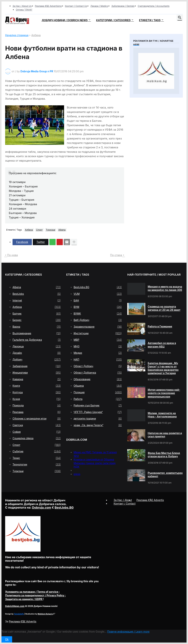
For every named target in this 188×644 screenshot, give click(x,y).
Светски (37, 425)
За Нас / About (123, 500)
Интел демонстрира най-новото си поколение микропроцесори (164, 393)
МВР (98, 340)
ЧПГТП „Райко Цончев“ (98, 412)
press (77, 474)
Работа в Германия (160, 326)
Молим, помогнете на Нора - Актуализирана (162, 415)
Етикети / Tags (150, 20)
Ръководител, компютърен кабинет (165, 475)
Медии (98, 353)
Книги (37, 386)
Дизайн (37, 353)
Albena (62, 230)
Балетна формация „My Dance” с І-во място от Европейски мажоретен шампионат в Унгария (163, 368)
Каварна (37, 379)
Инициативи (37, 373)
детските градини (98, 419)
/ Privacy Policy (35, 595)
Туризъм (51, 230)
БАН (98, 301)
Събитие (37, 451)
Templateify (19, 614)
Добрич (37, 360)
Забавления (37, 366)
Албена (36, 35)
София (37, 432)
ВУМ (98, 307)
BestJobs (37, 294)
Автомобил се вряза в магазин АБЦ (162, 345)
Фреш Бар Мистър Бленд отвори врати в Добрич (164, 455)
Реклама (37, 412)
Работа (98, 399)
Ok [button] (7, 639)
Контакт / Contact (125, 504)
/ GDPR (24, 599)
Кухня (37, 399)
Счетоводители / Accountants (154, 6)
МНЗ (98, 346)
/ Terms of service (32, 592)
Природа (37, 405)
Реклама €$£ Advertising (48, 6)
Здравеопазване (98, 327)
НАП (98, 360)
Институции (98, 333)
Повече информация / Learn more (128, 632)
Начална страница (17, 35)
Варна (37, 327)
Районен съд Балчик (98, 405)
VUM (98, 294)
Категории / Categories (113, 20)
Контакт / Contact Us (76, 6)
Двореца (37, 346)
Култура (37, 392)
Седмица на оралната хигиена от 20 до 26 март (164, 308)
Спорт (39, 230)
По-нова (13, 255)
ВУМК (98, 314)
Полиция (98, 392)
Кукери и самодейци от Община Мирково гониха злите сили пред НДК (95, 463)
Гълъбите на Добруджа (37, 340)
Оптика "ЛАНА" (24, 10)
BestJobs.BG (98, 287)
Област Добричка (98, 373)
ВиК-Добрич (98, 320)
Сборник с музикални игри (37, 419)
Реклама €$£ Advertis (23, 621)
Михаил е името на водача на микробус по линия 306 (165, 288)
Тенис (37, 458)
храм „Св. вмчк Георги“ (98, 425)
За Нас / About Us (22, 6)
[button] (180, 18)
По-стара (116, 255)
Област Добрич (98, 366)
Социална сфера (37, 438)
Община (98, 386)
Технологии (37, 465)
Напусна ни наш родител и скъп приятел (165, 435)
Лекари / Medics (99, 6)
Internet (37, 301)
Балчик (37, 314)
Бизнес (37, 320)
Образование (98, 379)
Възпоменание (37, 333)
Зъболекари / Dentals (123, 6)
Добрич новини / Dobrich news (65, 20)
